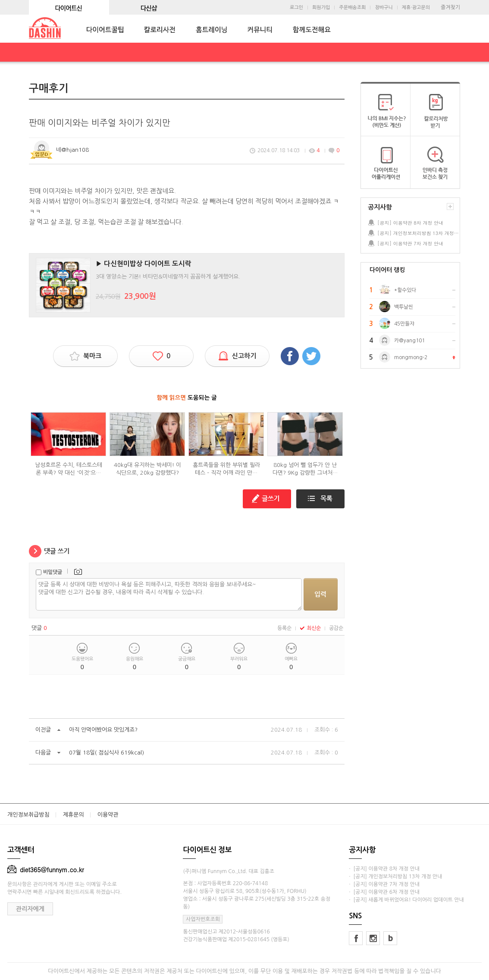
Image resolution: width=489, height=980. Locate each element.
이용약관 (108, 815)
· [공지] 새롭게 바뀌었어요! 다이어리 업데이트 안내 (406, 900)
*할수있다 (405, 290)
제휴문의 (74, 815)
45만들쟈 (404, 324)
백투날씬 (404, 307)
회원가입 (321, 8)
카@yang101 (409, 341)
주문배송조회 (352, 8)
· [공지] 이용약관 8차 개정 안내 (384, 869)
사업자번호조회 (203, 919)
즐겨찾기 (450, 7)
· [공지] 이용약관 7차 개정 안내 (384, 884)
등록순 (284, 628)
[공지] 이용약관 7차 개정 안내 (410, 243)
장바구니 (384, 8)
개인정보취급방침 (28, 815)
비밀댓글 (53, 572)
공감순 (336, 628)
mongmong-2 (411, 357)
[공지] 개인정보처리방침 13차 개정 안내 (418, 233)
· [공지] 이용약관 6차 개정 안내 (384, 892)
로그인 (296, 8)
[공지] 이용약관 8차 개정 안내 (410, 223)
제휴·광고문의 (416, 8)
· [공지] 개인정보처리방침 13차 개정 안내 (395, 877)
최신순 (310, 628)
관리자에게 (30, 909)
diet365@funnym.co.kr (46, 870)
